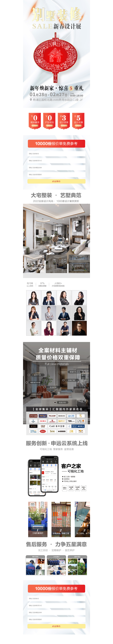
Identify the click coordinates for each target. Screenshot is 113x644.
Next (24, 234)
